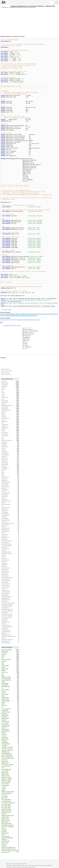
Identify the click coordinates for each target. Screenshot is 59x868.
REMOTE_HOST (10, 739)
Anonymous (10, 479)
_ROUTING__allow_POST (10, 750)
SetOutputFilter (10, 424)
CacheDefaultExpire (10, 632)
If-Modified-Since (10, 731)
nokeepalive (10, 714)
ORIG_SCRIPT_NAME (10, 824)
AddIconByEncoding (10, 544)
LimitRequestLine (10, 630)
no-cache (10, 693)
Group (10, 474)
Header (10, 393)
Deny (10, 391)
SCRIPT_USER (10, 843)
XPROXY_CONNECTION (10, 757)
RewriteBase (12, 316)
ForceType (10, 466)
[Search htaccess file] (46, 2)
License (9, 310)
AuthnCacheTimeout (10, 635)
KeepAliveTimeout (10, 641)
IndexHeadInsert (10, 538)
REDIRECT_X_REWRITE (10, 779)
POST (10, 675)
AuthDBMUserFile (10, 598)
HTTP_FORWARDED (10, 800)
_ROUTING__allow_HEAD (10, 747)
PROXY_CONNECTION (10, 755)
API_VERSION (10, 796)
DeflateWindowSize (10, 643)
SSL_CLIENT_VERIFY (10, 806)
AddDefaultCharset (11, 314)
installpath (10, 832)
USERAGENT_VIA (10, 752)
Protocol (10, 491)
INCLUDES (10, 661)
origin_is (10, 790)
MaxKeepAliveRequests (10, 605)
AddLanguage (10, 512)
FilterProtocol (10, 460)
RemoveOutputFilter (10, 581)
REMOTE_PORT (10, 833)
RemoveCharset (10, 542)
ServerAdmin (10, 574)
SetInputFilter (10, 582)
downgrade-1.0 (10, 717)
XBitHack (10, 526)
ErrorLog (10, 624)
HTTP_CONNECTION (10, 769)
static (38, 320)
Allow (10, 389)
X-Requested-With (10, 701)
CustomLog (10, 562)
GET (10, 674)
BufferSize (10, 633)
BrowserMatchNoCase (10, 541)
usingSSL (10, 789)
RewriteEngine (25, 316)
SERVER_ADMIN (10, 730)
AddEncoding (18, 314)
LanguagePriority (10, 531)
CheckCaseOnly (10, 573)
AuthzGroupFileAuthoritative (10, 603)
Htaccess (16, 864)
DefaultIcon (10, 517)
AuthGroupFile (10, 464)
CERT (10, 768)
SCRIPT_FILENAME (10, 659)
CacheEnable (10, 628)
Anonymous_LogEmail (10, 617)
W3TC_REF (10, 741)
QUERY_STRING (10, 666)
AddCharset (5, 7)
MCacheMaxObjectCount (10, 611)
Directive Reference (5, 373)
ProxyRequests (10, 608)
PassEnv (10, 557)
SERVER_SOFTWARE (10, 809)
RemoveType (10, 496)
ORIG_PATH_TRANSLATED (10, 827)
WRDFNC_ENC (10, 773)
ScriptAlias (10, 558)
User (10, 423)
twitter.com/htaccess (6, 375)
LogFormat (10, 563)
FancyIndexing (10, 483)
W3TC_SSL (10, 728)
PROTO (10, 696)
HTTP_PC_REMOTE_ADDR (10, 758)
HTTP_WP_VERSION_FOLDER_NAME (10, 851)
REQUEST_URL (10, 761)
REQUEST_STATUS (10, 820)
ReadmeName (10, 495)
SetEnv (10, 439)
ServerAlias (10, 601)
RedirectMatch (10, 436)
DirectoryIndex (10, 407)
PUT (10, 688)
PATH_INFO (10, 734)
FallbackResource (10, 482)
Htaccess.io (10, 864)
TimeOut (10, 498)
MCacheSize (10, 613)
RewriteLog (10, 566)
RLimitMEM (10, 620)
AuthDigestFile (10, 576)
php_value (3, 316)
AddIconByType (10, 530)
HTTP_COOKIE (10, 694)
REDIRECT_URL (10, 763)
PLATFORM (10, 830)
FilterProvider (10, 458)
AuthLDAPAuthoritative (10, 614)
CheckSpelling (10, 518)
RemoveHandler (10, 477)
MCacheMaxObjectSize (10, 609)
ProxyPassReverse (10, 584)
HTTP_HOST (9, 320)
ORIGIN (10, 671)
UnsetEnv (10, 550)
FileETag (10, 415)
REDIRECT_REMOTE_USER (10, 816)
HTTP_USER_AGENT (10, 679)
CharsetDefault (10, 525)
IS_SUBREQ (10, 745)
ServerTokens (10, 432)
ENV (10, 658)
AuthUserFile (10, 452)
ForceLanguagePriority (10, 546)
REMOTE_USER (10, 718)
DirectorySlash (10, 485)
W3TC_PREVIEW (10, 722)
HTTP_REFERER (10, 690)
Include (10, 420)
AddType (35, 314)
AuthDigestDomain (10, 592)
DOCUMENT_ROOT (10, 687)
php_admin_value (10, 507)
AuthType (10, 450)
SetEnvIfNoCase (10, 418)
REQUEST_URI (33, 320)
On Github (4, 310)
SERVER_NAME (10, 698)
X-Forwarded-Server (10, 801)
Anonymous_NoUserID (10, 616)
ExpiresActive (40, 314)
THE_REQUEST (10, 685)
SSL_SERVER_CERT (10, 804)
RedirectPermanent (10, 504)
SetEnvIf (10, 429)
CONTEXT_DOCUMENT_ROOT (10, 847)
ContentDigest (10, 534)
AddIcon (10, 503)
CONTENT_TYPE (10, 726)
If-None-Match (10, 738)
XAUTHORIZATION (10, 744)
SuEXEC (10, 638)
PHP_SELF (10, 814)
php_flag (10, 417)
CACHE (10, 702)
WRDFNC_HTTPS (10, 776)
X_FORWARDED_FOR (10, 753)
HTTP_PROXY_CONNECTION (10, 803)
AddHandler (10, 444)
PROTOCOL (10, 844)
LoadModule (10, 522)
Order (10, 394)
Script (36, 316)
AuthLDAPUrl (10, 565)
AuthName (10, 445)
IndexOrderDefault (10, 520)
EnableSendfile (10, 595)
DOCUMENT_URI (10, 852)
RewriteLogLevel (10, 560)
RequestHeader (10, 428)
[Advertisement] (30, 21)
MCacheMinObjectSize (10, 606)
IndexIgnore (10, 442)
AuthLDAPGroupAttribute (10, 640)
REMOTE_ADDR (10, 699)
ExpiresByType (47, 314)
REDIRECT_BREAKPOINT (10, 838)
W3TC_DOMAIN (10, 784)
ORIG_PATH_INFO (10, 841)
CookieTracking (10, 590)
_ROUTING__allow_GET (10, 749)
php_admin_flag (10, 571)
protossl (10, 682)
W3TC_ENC (10, 706)
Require (10, 413)
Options (10, 388)
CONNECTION (10, 742)
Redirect (7, 316)
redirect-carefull (10, 785)
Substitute (10, 536)
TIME (10, 664)
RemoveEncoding (10, 568)
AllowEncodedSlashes (10, 597)
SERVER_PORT (10, 669)
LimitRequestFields (10, 625)
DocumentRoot (10, 514)
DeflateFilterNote (10, 549)
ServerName (10, 511)
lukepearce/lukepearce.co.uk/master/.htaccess (23, 7)
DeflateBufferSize (10, 622)
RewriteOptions (10, 455)
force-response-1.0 (10, 725)
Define (10, 475)
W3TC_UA (10, 736)
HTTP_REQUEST (10, 771)
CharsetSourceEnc (10, 528)
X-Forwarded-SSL (10, 836)
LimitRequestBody (10, 493)
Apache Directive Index (6, 371)
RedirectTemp (10, 447)
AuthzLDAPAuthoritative (10, 577)
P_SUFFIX (10, 787)
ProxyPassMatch (10, 579)
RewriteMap (10, 547)
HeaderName (10, 499)
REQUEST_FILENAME (23, 320)
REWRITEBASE (10, 715)
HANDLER (10, 720)
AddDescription (10, 509)
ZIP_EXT (10, 835)
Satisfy (10, 431)
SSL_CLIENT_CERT (10, 808)
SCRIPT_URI (10, 798)
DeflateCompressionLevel (10, 523)
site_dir (10, 828)
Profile (10, 704)
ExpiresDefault (54, 314)
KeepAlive (10, 488)
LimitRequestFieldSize (10, 627)
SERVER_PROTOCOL (10, 812)
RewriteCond (19, 316)
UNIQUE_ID (10, 839)
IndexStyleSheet (10, 515)
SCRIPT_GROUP (10, 817)
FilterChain (10, 456)
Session (10, 448)
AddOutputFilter (10, 468)
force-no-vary (10, 672)
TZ (10, 707)
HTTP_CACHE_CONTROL (10, 765)
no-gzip (10, 667)
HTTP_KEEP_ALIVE (10, 766)
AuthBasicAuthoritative (10, 554)
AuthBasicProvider (10, 501)
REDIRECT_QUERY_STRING (10, 792)
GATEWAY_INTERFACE (10, 793)
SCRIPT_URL (10, 760)
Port (10, 437)
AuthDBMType (10, 619)
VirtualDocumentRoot (10, 440)
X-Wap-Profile (10, 710)
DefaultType (10, 539)
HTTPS (15, 320)
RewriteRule (32, 316)
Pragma (10, 691)
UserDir (10, 533)
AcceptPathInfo (10, 490)
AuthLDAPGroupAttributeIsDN (10, 636)
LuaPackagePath (10, 587)
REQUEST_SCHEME (10, 781)
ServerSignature (10, 453)
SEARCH (10, 733)
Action (10, 472)
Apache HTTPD (23, 864)
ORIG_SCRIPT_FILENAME (10, 825)
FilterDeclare (10, 461)
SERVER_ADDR (10, 683)
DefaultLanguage (10, 487)
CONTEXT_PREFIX (10, 712)
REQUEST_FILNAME (10, 777)
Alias (10, 471)
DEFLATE (3, 320)
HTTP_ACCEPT (10, 723)
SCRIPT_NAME (10, 774)
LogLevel (10, 589)
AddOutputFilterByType (27, 314)
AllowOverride (10, 463)
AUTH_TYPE (10, 795)
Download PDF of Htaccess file (12, 326)
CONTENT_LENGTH (10, 782)
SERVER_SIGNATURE (10, 811)
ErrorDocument (10, 397)
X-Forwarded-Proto (10, 709)
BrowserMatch (10, 434)
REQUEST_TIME (10, 819)
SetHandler (10, 469)
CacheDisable (10, 569)
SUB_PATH (10, 846)
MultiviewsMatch (10, 585)
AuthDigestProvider (10, 552)
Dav (10, 506)
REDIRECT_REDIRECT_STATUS (10, 849)
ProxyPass (10, 555)
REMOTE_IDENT (10, 822)
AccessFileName (10, 593)
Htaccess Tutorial (5, 369)
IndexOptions (10, 480)
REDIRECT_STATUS (10, 677)
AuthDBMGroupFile (10, 600)
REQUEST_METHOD (10, 680)
